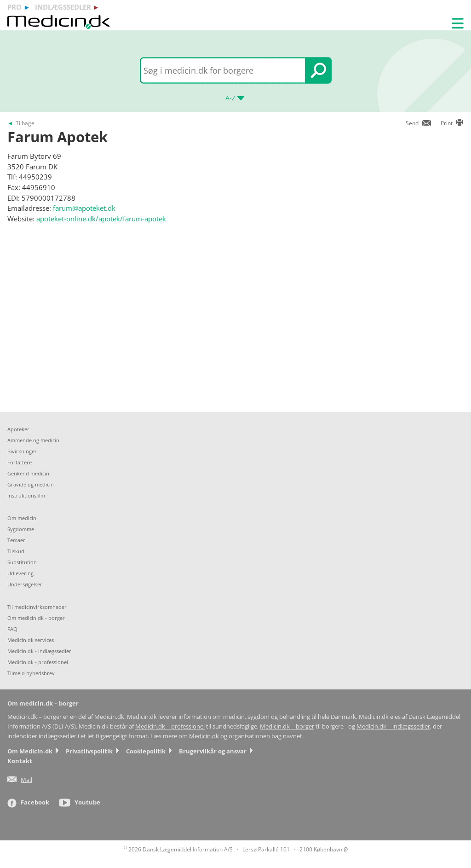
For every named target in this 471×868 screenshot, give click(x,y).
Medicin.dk (204, 736)
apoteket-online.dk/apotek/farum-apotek (101, 219)
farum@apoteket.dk (84, 208)
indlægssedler (63, 7)
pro (14, 7)
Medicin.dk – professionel (170, 726)
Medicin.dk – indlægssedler (393, 726)
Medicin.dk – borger (287, 726)
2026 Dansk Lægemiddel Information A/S (178, 849)
